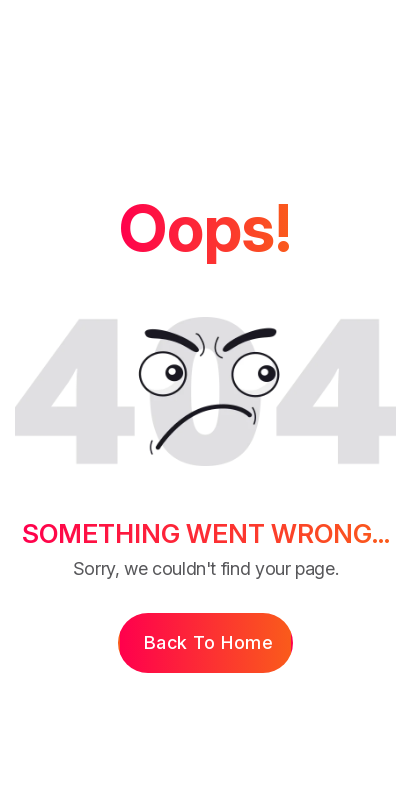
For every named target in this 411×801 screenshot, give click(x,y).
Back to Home (208, 642)
